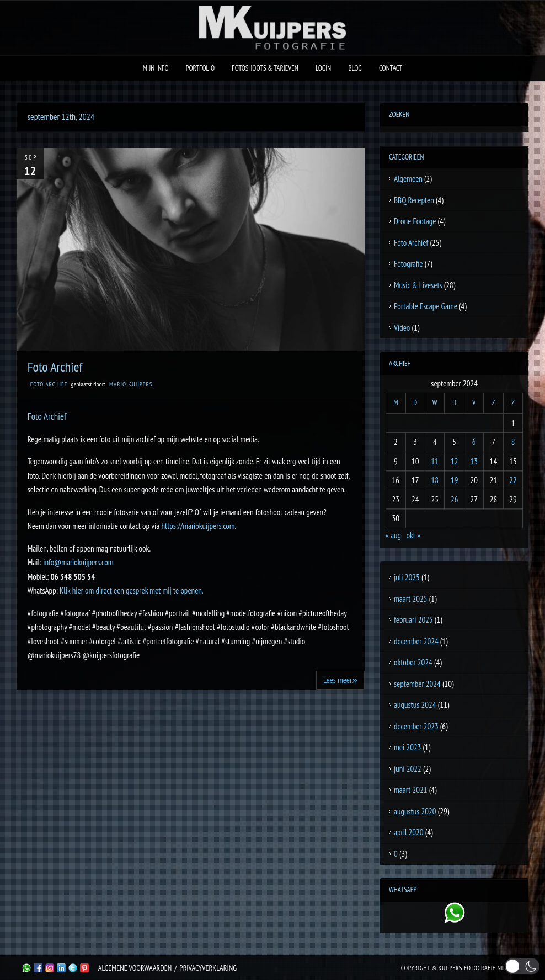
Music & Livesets (418, 285)
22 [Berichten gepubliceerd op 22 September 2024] (513, 480)
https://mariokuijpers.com (198, 526)
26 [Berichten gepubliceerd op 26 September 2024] (455, 499)
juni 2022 (408, 769)
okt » (413, 535)
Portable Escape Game (426, 306)
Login (323, 68)
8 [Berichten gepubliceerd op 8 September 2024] (513, 442)
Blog (355, 68)
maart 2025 (411, 599)
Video (402, 328)
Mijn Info (156, 68)
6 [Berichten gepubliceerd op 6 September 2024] (474, 442)
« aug (393, 535)
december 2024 (416, 641)
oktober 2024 (413, 662)
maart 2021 (411, 790)
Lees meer (340, 680)
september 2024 (417, 684)
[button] (522, 966)
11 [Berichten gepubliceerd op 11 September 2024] (435, 461)
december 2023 (416, 726)
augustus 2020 (415, 811)
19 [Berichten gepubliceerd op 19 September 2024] (455, 480)
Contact (391, 68)
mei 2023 (407, 747)
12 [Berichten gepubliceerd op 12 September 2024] (455, 461)
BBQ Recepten (414, 200)
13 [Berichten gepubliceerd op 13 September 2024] (474, 461)
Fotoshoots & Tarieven (265, 68)
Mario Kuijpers (131, 384)
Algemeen (408, 179)
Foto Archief (55, 367)
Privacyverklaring (208, 968)
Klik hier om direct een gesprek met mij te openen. (132, 590)
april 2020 (409, 832)
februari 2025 (413, 620)
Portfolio (200, 68)
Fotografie (408, 264)
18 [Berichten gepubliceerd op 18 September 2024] (435, 480)
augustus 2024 (415, 705)
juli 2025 (407, 577)
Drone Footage (415, 221)
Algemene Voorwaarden (135, 968)
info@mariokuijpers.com (78, 562)
